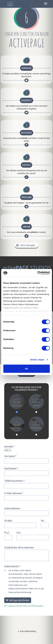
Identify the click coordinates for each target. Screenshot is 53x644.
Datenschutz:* (12, 566)
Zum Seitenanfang (27, 631)
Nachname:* (11, 468)
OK (26, 369)
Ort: (19, 533)
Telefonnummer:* (14, 481)
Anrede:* (9, 446)
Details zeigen (37, 360)
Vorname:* (10, 456)
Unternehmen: (12, 508)
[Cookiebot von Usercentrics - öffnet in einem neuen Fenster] (38, 273)
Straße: (8, 521)
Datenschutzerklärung (20, 592)
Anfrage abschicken (17, 600)
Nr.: (43, 521)
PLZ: (7, 533)
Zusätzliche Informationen (19, 547)
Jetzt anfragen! (25, 245)
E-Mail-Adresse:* (14, 493)
